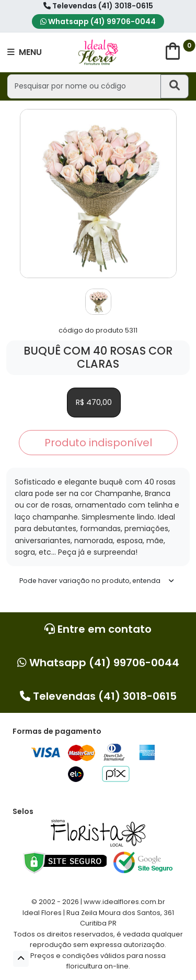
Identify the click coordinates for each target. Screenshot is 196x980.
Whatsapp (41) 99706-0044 (98, 21)
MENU (25, 52)
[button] (21, 959)
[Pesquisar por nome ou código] (84, 86)
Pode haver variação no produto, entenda (90, 581)
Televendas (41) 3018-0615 (98, 6)
